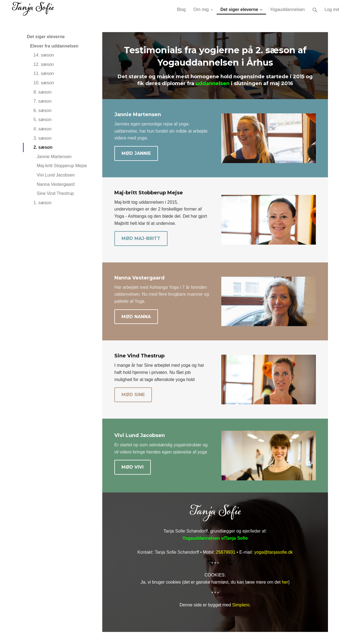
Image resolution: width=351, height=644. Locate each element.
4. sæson (43, 129)
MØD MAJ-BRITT (141, 238)
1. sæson (43, 203)
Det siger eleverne (46, 37)
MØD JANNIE (136, 153)
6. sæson (43, 110)
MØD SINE (133, 395)
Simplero (241, 605)
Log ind (332, 9)
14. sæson (44, 55)
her (285, 582)
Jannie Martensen (54, 157)
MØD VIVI (133, 467)
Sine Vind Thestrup (55, 193)
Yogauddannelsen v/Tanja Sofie (215, 538)
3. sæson (43, 138)
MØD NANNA (136, 317)
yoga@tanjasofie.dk (274, 552)
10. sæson (44, 83)
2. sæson (43, 147)
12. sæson (44, 64)
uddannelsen (213, 83)
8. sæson (43, 92)
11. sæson (44, 73)
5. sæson (43, 120)
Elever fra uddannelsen (54, 46)
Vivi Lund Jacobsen (56, 175)
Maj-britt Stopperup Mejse (62, 166)
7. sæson (43, 101)
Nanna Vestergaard (56, 184)
